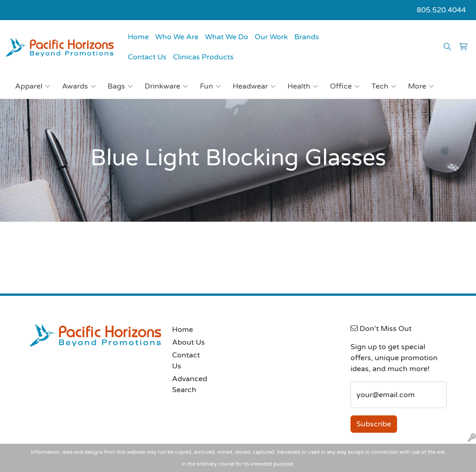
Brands (307, 37)
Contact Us (147, 57)
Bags (120, 86)
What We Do (227, 37)
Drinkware (166, 86)
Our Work (271, 37)
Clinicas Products (203, 57)
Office (345, 86)
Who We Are (177, 37)
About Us (188, 342)
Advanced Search (189, 384)
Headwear (254, 86)
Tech (384, 86)
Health (303, 86)
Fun (210, 86)
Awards (79, 86)
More (421, 86)
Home (138, 37)
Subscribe (374, 424)
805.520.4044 (441, 10)
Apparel (33, 86)
